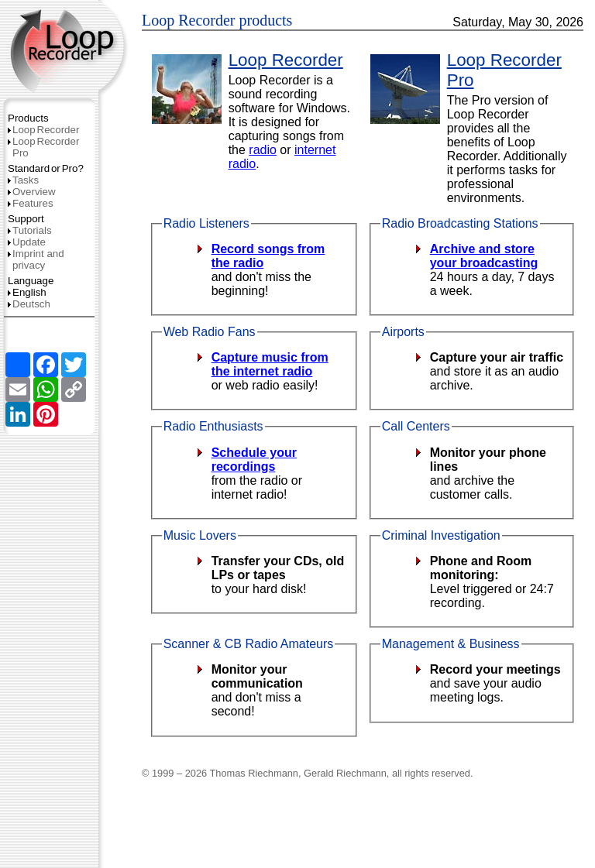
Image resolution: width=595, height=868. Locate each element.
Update (27, 242)
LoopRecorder (43, 130)
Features (31, 203)
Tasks (23, 180)
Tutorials (30, 230)
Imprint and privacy (36, 259)
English (27, 292)
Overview (32, 192)
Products (28, 118)
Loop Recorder (286, 60)
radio (263, 150)
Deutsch (29, 304)
